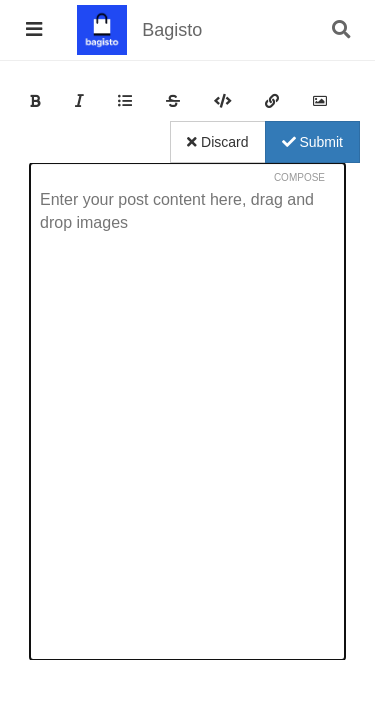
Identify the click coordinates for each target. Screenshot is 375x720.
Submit (312, 142)
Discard (217, 142)
